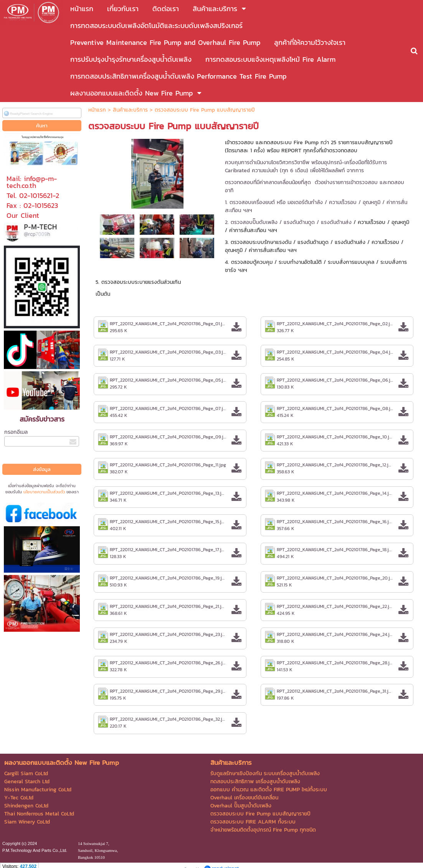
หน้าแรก (97, 110)
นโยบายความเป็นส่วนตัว (44, 492)
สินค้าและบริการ (130, 110)
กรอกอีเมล (16, 432)
